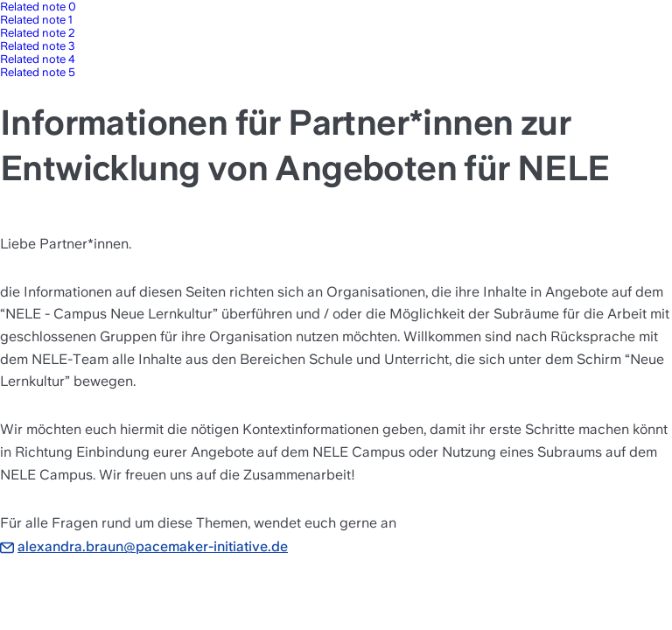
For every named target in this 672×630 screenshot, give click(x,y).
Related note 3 (38, 46)
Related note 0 (38, 7)
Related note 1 (36, 20)
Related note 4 (38, 59)
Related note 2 (38, 33)
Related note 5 (38, 72)
